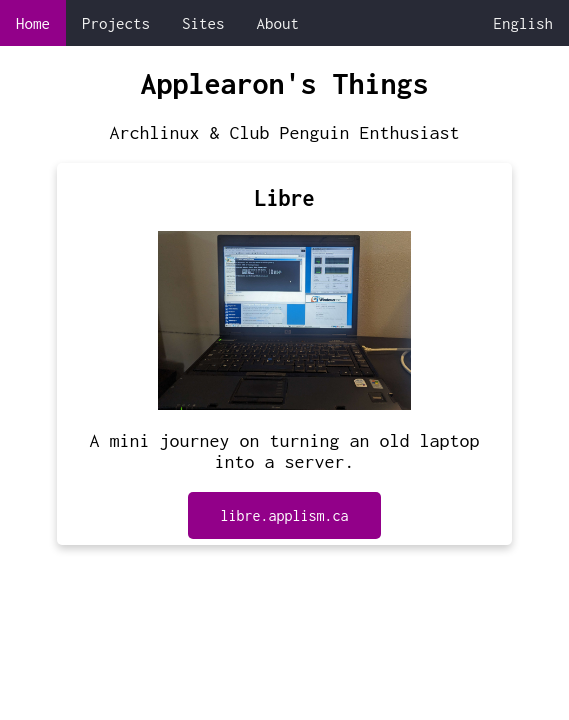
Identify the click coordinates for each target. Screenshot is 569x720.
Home (33, 23)
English (524, 23)
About (278, 23)
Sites (203, 23)
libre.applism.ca (284, 515)
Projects (116, 23)
